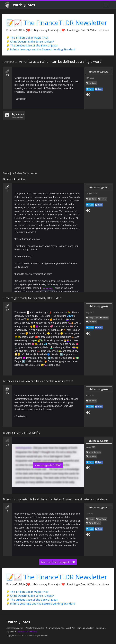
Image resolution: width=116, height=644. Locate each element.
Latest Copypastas (15, 628)
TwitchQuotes (20, 5)
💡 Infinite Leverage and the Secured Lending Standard (41, 49)
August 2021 (91, 447)
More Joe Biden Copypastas (58, 562)
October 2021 (91, 194)
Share (99, 89)
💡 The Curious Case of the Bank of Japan (32, 45)
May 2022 (90, 312)
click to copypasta (99, 72)
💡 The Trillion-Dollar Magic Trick (27, 38)
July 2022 (89, 514)
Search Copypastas (55, 628)
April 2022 (90, 78)
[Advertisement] (58, 148)
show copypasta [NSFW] (48, 465)
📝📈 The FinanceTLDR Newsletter (57, 23)
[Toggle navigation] (106, 5)
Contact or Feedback (28, 631)
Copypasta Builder (85, 628)
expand (48, 288)
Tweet (90, 89)
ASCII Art (70, 628)
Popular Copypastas (35, 628)
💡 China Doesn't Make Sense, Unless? (30, 42)
